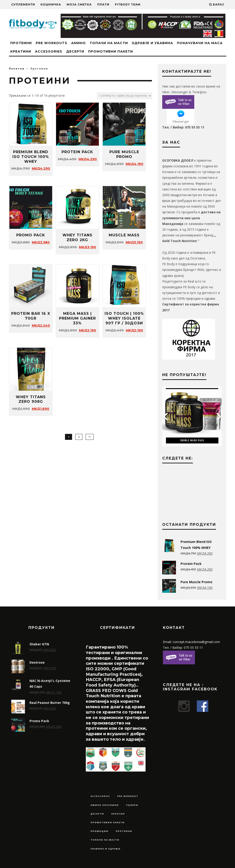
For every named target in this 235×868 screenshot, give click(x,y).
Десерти (75, 51)
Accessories (49, 51)
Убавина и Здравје (106, 849)
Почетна (17, 68)
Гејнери (132, 805)
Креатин (118, 814)
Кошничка (51, 4)
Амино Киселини (105, 805)
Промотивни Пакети (111, 51)
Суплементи (23, 4)
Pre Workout (128, 796)
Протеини (21, 43)
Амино (78, 43)
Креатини (21, 51)
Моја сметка (79, 4)
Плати (103, 4)
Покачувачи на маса (200, 43)
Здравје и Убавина (152, 43)
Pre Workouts (51, 43)
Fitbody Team (128, 4)
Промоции (100, 831)
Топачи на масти (109, 43)
